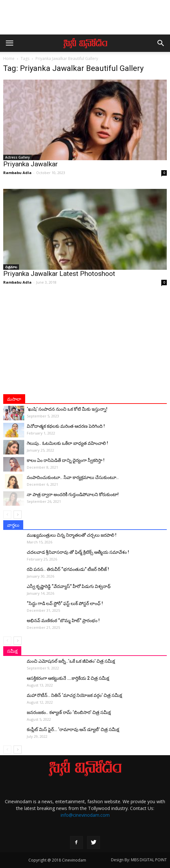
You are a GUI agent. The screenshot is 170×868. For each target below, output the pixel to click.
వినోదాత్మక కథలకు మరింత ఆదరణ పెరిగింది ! (66, 426)
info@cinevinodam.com (85, 815)
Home (9, 59)
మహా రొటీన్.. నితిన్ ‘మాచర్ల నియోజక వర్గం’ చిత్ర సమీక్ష (74, 695)
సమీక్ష (12, 651)
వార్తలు (13, 525)
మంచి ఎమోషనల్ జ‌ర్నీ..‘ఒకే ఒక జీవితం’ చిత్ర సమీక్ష (71, 661)
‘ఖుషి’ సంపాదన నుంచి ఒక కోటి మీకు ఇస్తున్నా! (67, 409)
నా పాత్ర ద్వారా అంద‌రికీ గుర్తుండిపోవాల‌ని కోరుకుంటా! (73, 494)
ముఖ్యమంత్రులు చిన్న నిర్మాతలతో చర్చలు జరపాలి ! (72, 535)
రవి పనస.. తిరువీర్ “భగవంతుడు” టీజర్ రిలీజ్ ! (68, 569)
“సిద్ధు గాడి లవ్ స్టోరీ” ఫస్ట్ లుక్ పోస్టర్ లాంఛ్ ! (65, 603)
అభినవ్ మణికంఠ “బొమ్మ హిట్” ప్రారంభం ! (63, 620)
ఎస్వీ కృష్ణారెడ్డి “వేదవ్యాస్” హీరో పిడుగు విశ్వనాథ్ (69, 586)
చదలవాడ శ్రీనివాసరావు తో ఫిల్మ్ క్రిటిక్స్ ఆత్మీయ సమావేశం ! (78, 552)
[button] (161, 43)
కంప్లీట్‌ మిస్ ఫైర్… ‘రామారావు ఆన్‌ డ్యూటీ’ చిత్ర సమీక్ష (73, 729)
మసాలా (14, 399)
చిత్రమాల (11, 267)
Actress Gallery (17, 157)
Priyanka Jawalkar (30, 164)
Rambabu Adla (17, 173)
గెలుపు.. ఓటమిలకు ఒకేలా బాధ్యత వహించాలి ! (67, 443)
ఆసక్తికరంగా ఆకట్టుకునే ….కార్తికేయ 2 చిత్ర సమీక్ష (68, 678)
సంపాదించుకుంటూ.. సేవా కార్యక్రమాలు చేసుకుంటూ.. (73, 477)
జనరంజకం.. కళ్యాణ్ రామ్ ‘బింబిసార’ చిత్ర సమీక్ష (69, 712)
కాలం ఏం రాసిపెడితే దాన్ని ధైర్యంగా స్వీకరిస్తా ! (66, 460)
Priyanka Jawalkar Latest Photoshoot (59, 274)
